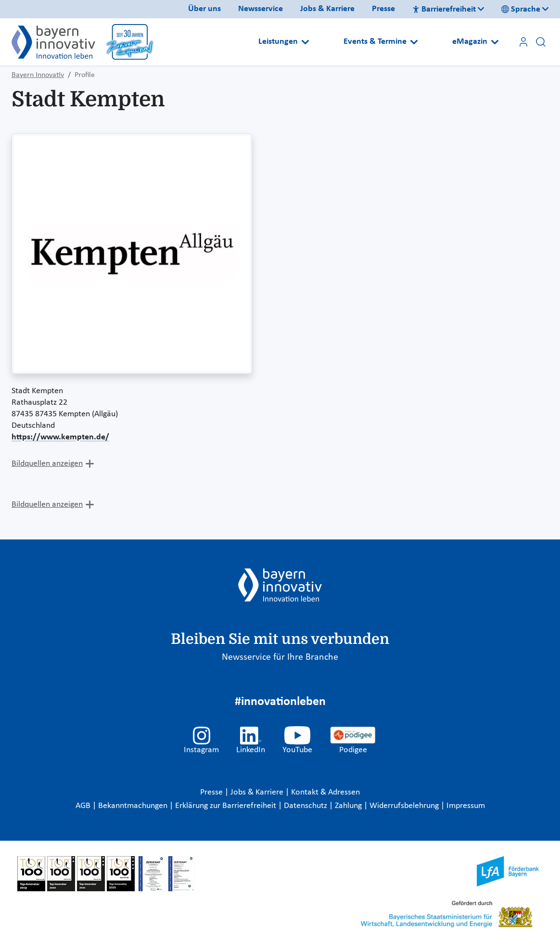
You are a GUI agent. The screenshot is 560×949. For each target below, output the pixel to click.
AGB (84, 806)
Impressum (466, 806)
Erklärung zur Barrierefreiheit (227, 806)
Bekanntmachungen (134, 806)
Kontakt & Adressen (325, 792)
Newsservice (261, 9)
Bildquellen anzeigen (47, 464)
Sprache (521, 9)
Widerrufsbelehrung (405, 806)
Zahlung (349, 806)
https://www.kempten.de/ (60, 437)
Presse (383, 9)
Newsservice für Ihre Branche (280, 657)
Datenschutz (306, 806)
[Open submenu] (305, 42)
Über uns (204, 9)
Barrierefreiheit (444, 9)
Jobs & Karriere (327, 9)
